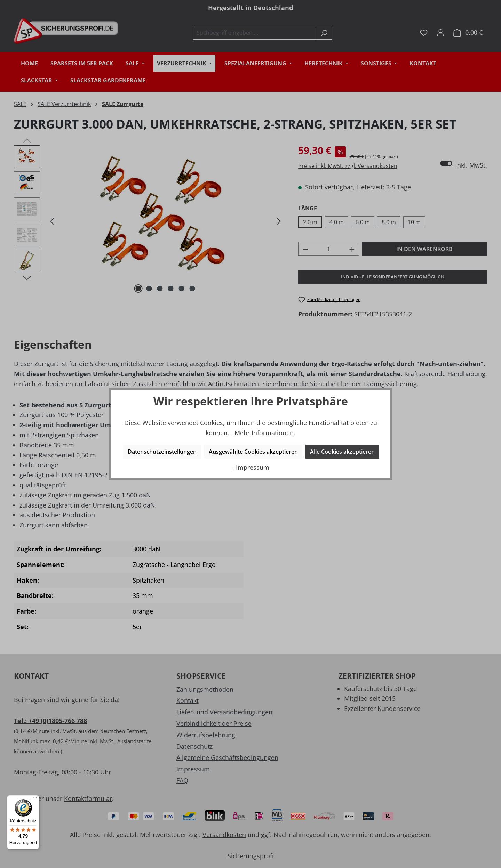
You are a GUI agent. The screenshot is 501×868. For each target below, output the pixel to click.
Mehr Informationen (264, 433)
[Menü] (35, 800)
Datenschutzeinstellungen (162, 452)
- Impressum (251, 467)
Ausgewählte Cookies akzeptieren (253, 452)
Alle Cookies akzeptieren (342, 452)
